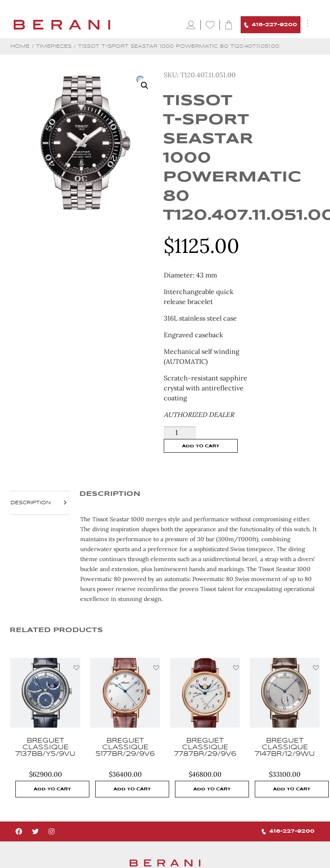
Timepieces (54, 46)
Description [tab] (31, 503)
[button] (76, 667)
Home (20, 46)
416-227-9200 (271, 25)
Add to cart (201, 446)
